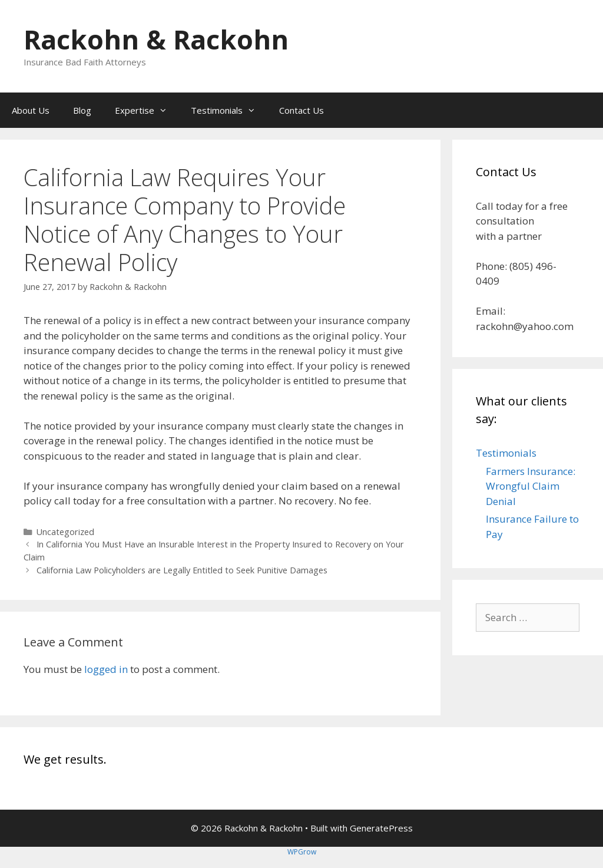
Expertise (147, 110)
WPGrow (302, 852)
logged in (106, 669)
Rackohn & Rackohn (156, 39)
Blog (82, 110)
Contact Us (301, 110)
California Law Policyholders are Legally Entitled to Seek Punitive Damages (182, 570)
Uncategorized (65, 532)
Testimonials (229, 110)
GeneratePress (381, 828)
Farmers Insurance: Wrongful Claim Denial (531, 486)
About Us (31, 110)
